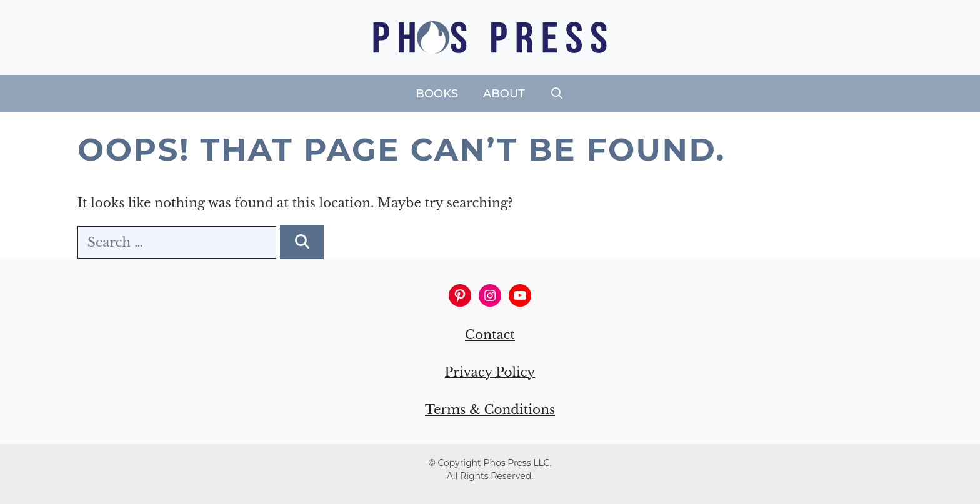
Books (437, 94)
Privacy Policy (490, 372)
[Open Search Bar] (557, 94)
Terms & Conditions (490, 410)
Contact (490, 335)
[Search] (302, 242)
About (504, 94)
